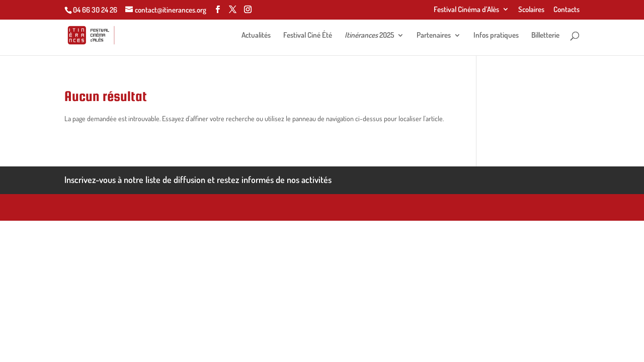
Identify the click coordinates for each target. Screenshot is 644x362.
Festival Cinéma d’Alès (466, 10)
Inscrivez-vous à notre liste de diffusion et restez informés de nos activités (198, 179)
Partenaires (434, 36)
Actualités (256, 36)
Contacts (567, 10)
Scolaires (531, 10)
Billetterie (545, 36)
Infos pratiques (496, 36)
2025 (369, 36)
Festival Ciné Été (308, 36)
